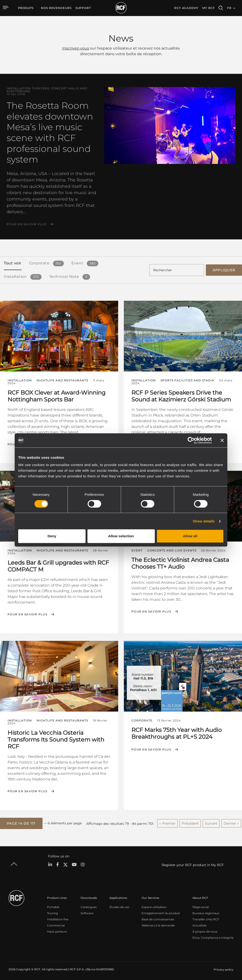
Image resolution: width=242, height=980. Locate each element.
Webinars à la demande (158, 924)
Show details (204, 521)
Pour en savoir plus (26, 224)
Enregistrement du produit (161, 911)
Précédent (190, 822)
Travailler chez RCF (206, 918)
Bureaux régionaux (206, 911)
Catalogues (89, 905)
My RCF (209, 8)
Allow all (190, 536)
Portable (53, 905)
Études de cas (119, 905)
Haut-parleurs (57, 930)
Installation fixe (58, 918)
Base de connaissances (158, 918)
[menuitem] (56, 8)
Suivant (211, 822)
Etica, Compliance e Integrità (213, 936)
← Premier (167, 822)
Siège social (201, 905)
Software (87, 911)
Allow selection (121, 536)
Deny (52, 536)
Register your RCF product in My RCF (193, 863)
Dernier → (231, 822)
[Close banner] (222, 440)
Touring (52, 911)
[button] (21, 822)
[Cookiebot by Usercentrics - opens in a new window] (191, 440)
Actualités (199, 924)
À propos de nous (205, 930)
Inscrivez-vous (76, 48)
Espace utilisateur (154, 905)
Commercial (56, 924)
